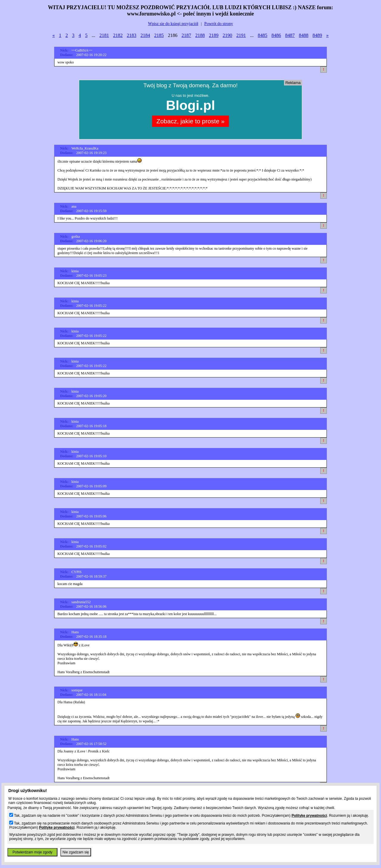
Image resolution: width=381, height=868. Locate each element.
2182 (118, 35)
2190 (227, 35)
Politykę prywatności (309, 816)
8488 (304, 35)
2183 (132, 35)
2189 (214, 35)
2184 (145, 35)
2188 (200, 35)
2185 (159, 35)
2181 (104, 35)
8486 (276, 35)
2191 (241, 35)
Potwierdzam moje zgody (32, 852)
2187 (186, 35)
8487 (290, 35)
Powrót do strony (218, 24)
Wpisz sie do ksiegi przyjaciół (173, 24)
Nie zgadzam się (76, 852)
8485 (263, 35)
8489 (317, 35)
